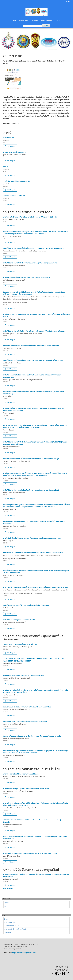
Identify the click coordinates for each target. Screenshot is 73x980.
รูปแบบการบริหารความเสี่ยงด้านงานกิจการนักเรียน (20, 644)
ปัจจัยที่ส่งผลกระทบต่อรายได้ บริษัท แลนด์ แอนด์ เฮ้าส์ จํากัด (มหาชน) (26, 605)
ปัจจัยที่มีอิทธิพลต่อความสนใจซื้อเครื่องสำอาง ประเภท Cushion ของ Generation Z (31, 490)
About (58, 21)
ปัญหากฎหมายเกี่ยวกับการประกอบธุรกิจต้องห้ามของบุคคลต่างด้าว (25, 721)
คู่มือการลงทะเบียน (10, 922)
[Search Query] (33, 26)
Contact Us (7, 932)
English (6, 903)
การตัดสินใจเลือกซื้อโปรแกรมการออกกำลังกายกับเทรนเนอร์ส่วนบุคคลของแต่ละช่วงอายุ (32, 538)
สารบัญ (6, 167)
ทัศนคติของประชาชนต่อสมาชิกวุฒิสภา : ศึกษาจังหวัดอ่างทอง (24, 676)
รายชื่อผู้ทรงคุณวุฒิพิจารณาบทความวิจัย (17, 181)
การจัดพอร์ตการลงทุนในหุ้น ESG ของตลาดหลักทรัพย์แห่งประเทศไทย (26, 788)
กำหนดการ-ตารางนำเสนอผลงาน (14, 152)
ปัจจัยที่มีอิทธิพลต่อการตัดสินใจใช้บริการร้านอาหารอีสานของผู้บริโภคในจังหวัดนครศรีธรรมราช (35, 331)
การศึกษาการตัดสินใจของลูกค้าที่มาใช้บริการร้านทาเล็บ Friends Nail (27, 277)
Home (14, 21)
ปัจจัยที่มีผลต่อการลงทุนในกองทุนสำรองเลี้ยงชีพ (19, 620)
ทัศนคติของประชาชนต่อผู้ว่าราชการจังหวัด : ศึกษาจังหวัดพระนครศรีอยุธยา (28, 707)
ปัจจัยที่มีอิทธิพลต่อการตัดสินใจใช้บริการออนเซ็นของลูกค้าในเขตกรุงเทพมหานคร (30, 263)
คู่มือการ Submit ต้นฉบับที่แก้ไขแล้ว (15, 929)
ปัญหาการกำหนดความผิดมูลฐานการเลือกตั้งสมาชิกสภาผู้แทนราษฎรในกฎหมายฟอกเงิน (32, 736)
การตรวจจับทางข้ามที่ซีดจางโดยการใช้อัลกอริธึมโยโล (21, 774)
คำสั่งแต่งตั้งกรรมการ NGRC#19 (14, 196)
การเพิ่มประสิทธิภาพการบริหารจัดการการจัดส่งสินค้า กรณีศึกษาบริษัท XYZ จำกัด (30, 217)
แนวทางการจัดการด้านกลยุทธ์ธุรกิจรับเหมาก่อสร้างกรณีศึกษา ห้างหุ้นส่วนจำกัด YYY (31, 346)
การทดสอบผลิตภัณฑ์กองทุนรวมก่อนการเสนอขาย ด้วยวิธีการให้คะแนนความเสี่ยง (30, 853)
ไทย (5, 906)
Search (46, 26)
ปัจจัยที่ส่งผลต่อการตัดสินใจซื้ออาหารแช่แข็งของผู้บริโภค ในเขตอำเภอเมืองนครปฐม (31, 459)
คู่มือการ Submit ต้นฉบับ (12, 926)
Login (68, 2)
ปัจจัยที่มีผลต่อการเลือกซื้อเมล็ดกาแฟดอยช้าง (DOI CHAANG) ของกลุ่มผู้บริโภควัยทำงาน (33, 360)
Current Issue (24, 21)
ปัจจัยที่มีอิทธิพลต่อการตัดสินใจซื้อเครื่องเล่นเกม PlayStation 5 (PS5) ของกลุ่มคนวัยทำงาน (34, 248)
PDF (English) (11, 146)
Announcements (47, 21)
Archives (35, 21)
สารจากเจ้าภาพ (8, 137)
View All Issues (8, 888)
